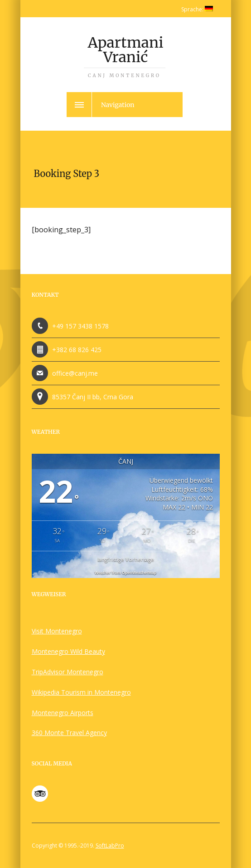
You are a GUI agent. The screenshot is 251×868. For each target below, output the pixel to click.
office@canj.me (75, 373)
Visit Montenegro (57, 631)
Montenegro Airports (63, 713)
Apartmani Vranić (125, 56)
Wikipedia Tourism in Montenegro (81, 692)
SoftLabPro (110, 846)
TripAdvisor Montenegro (68, 672)
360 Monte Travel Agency (69, 733)
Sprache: (197, 9)
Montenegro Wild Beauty (68, 651)
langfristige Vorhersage (126, 559)
